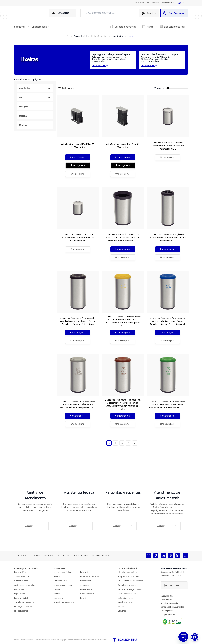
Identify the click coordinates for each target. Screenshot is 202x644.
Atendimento (167, 3)
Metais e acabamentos (127, 594)
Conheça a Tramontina (125, 27)
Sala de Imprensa (21, 611)
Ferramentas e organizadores (130, 590)
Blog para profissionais (175, 27)
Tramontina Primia (43, 556)
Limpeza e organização (63, 585)
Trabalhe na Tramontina (24, 602)
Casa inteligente (87, 594)
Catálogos (122, 611)
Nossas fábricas (21, 590)
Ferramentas (86, 581)
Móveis (57, 594)
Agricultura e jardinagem (128, 585)
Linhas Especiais (39, 27)
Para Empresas (153, 3)
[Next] (135, 448)
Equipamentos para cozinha (129, 577)
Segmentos (20, 27)
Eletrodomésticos (61, 581)
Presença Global (21, 598)
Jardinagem (85, 585)
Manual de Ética (167, 596)
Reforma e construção (89, 577)
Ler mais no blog (100, 66)
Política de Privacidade (24, 640)
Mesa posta (58, 598)
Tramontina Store (21, 577)
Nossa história (20, 572)
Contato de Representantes (172, 607)
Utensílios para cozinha (127, 572)
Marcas (150, 27)
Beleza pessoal (86, 590)
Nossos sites (63, 556)
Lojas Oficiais (20, 594)
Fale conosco (81, 556)
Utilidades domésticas (63, 572)
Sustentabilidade (21, 581)
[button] (195, 637)
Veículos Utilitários (126, 602)
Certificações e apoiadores (25, 585)
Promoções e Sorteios (23, 607)
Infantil (83, 598)
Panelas (57, 577)
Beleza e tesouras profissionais (131, 581)
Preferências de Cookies (46, 640)
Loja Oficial (140, 3)
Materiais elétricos (126, 598)
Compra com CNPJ (168, 615)
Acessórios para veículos (64, 602)
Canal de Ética (166, 600)
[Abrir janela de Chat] (183, 637)
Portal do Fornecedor (170, 604)
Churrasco (58, 590)
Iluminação (85, 572)
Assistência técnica (102, 556)
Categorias (63, 13)
